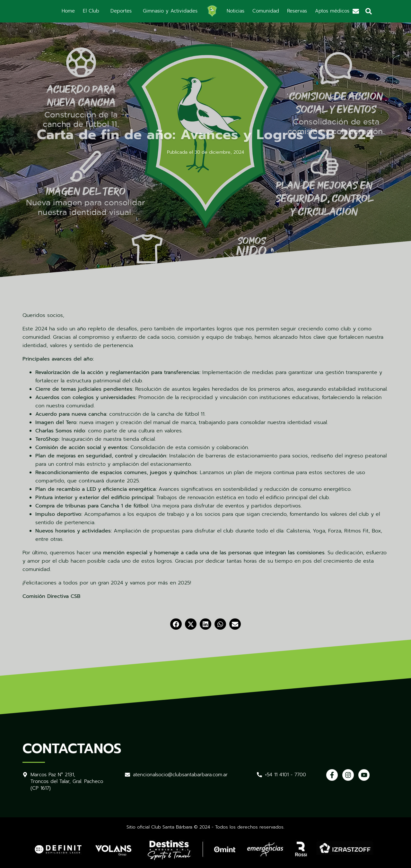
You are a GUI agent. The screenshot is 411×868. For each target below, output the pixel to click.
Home (68, 11)
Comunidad (266, 11)
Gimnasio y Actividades (170, 11)
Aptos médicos (332, 11)
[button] (176, 624)
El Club (91, 11)
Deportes (121, 11)
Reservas (297, 11)
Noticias (236, 11)
